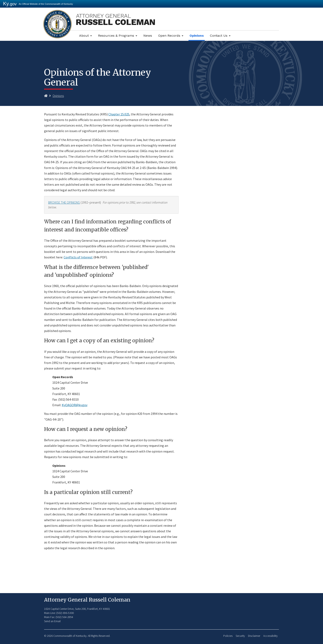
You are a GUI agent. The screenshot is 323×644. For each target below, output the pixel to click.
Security (240, 636)
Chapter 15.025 (119, 114)
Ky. (10, 4)
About (85, 36)
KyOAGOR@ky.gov (75, 405)
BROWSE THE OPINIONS (64, 202)
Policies (228, 636)
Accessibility (270, 636)
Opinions (197, 36)
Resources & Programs (118, 36)
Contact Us (220, 36)
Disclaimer (254, 636)
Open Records (171, 36)
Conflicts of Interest (78, 257)
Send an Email (52, 621)
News (148, 36)
